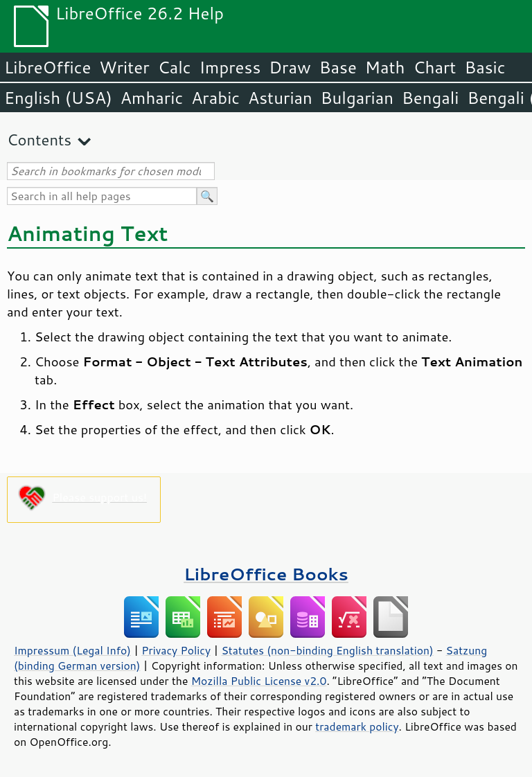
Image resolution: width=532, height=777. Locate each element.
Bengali (430, 98)
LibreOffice (47, 67)
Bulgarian (357, 98)
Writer (124, 67)
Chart (434, 67)
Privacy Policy (176, 650)
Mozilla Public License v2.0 (259, 681)
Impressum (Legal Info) (72, 650)
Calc (175, 67)
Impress (230, 67)
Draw (290, 67)
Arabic (215, 98)
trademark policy (357, 726)
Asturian (280, 98)
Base (338, 67)
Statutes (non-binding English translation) (327, 650)
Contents (39, 140)
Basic (485, 67)
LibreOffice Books (266, 574)
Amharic (152, 98)
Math (385, 67)
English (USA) (58, 98)
